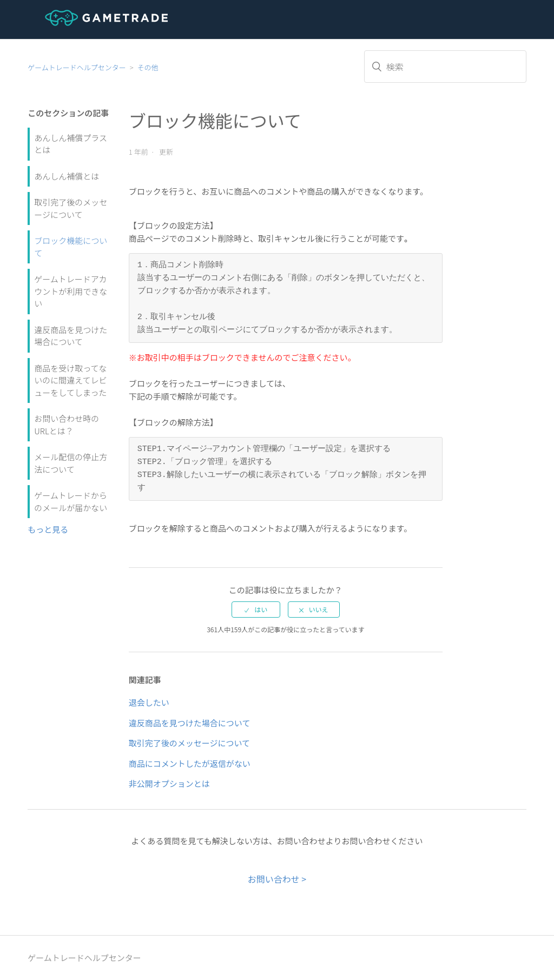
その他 (148, 67)
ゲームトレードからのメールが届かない (71, 501)
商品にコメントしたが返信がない (190, 763)
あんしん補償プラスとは (71, 144)
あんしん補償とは (67, 176)
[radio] (256, 610)
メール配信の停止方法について (71, 463)
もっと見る (48, 529)
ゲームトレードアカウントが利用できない (71, 291)
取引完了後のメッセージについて (71, 208)
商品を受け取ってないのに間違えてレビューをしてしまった (70, 380)
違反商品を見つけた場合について (71, 336)
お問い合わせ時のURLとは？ (67, 425)
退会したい (149, 702)
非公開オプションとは (169, 783)
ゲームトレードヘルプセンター (77, 67)
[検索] (445, 67)
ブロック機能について (71, 247)
